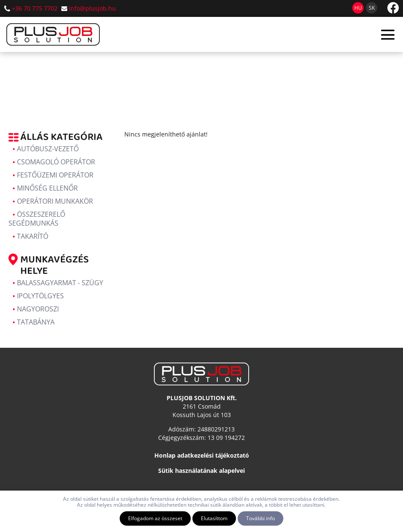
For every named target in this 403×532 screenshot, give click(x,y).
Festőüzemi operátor (55, 175)
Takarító (33, 236)
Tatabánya (36, 322)
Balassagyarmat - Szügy (60, 283)
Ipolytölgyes (40, 296)
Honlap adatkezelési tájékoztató (202, 455)
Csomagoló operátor (56, 162)
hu (358, 8)
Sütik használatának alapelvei (201, 471)
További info (260, 518)
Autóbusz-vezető (48, 149)
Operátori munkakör (55, 201)
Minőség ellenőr (47, 188)
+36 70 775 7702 (35, 8)
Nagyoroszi (38, 309)
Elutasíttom (214, 518)
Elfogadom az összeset (155, 518)
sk (372, 8)
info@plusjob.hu (92, 8)
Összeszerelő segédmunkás (37, 219)
